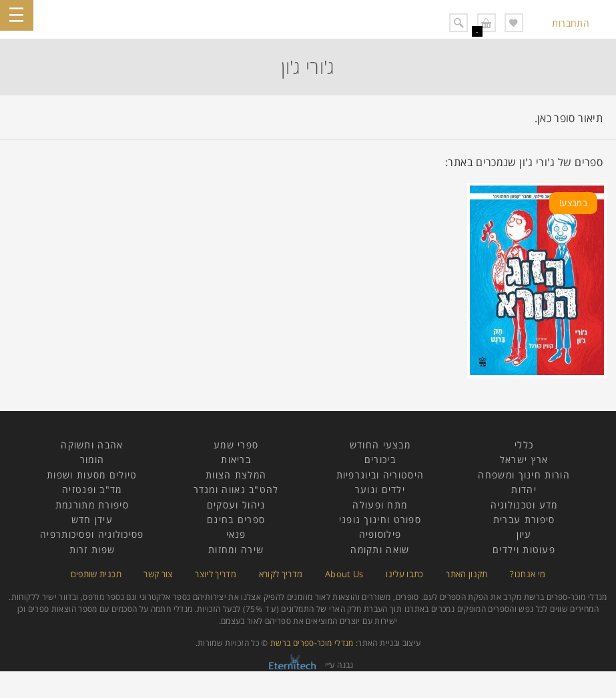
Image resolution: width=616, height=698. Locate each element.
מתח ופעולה (380, 505)
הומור (92, 459)
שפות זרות (92, 550)
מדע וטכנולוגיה (524, 505)
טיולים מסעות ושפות (92, 475)
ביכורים (380, 459)
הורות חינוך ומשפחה (524, 475)
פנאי (236, 534)
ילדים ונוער (380, 489)
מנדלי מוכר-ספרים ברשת (312, 643)
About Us (344, 574)
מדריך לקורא (281, 574)
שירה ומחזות (236, 550)
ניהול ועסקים (236, 505)
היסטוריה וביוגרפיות (380, 475)
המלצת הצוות (236, 475)
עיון (524, 534)
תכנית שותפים (96, 574)
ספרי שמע (236, 445)
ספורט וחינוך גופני (380, 519)
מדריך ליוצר (216, 574)
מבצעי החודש (380, 445)
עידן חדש (92, 519)
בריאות (236, 459)
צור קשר (158, 574)
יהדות (524, 489)
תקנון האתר (467, 574)
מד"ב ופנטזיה (92, 489)
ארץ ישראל (524, 459)
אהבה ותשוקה (92, 445)
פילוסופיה (380, 534)
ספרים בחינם (236, 519)
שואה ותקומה (380, 550)
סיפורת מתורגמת (92, 505)
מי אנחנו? (528, 574)
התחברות (571, 23)
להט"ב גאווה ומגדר (236, 489)
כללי (524, 445)
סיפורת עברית (524, 519)
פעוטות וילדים (524, 550)
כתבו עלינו (405, 574)
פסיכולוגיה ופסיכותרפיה (92, 534)
